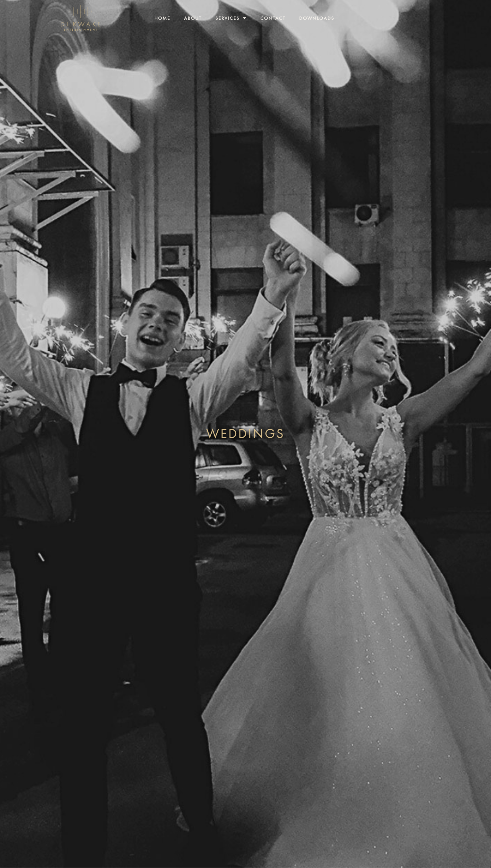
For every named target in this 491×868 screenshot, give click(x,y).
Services (231, 18)
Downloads (317, 18)
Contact (273, 18)
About (193, 18)
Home (162, 18)
